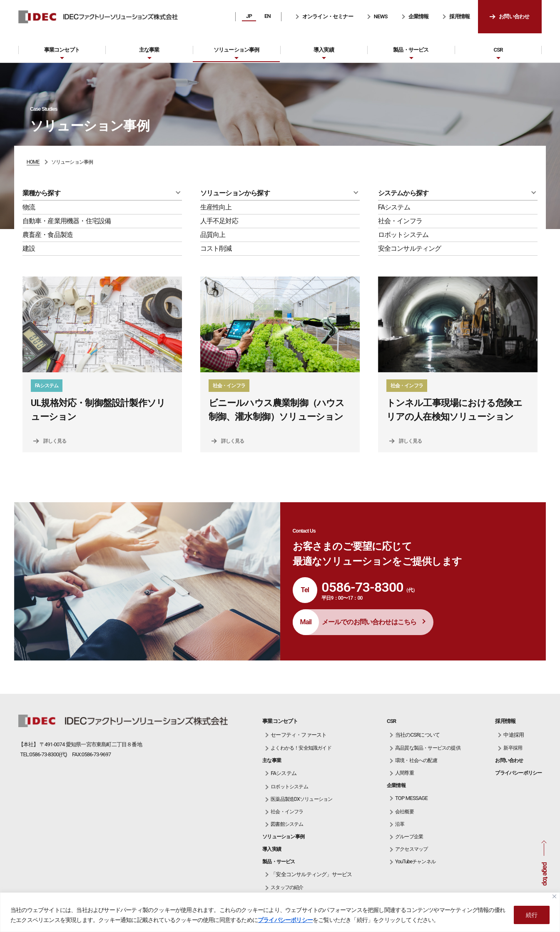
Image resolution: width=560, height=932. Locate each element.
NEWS (381, 16)
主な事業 (149, 50)
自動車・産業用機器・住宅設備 (67, 221)
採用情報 (459, 16)
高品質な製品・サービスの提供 (428, 748)
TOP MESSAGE (411, 798)
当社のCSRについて (417, 735)
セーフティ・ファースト (299, 735)
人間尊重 (404, 773)
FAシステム (394, 207)
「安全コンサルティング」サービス (311, 874)
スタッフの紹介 (287, 887)
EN (268, 16)
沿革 (400, 824)
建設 (29, 248)
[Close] (554, 896)
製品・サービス (411, 50)
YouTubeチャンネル (415, 862)
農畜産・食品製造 (48, 235)
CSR (498, 50)
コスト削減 (216, 248)
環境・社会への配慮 (416, 760)
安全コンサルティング (410, 248)
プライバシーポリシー (285, 920)
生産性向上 (216, 207)
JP (249, 16)
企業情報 (419, 16)
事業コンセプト (62, 50)
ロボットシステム (403, 235)
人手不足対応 (219, 221)
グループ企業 (409, 837)
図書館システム (287, 824)
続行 (532, 915)
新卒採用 (513, 748)
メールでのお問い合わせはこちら (369, 622)
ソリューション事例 (236, 50)
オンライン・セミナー (328, 16)
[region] (280, 912)
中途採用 (514, 735)
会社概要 (404, 812)
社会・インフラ (400, 221)
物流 (29, 207)
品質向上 (213, 235)
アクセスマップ (411, 849)
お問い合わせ (514, 16)
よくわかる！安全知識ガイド (301, 748)
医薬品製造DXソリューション (301, 799)
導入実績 (324, 50)
